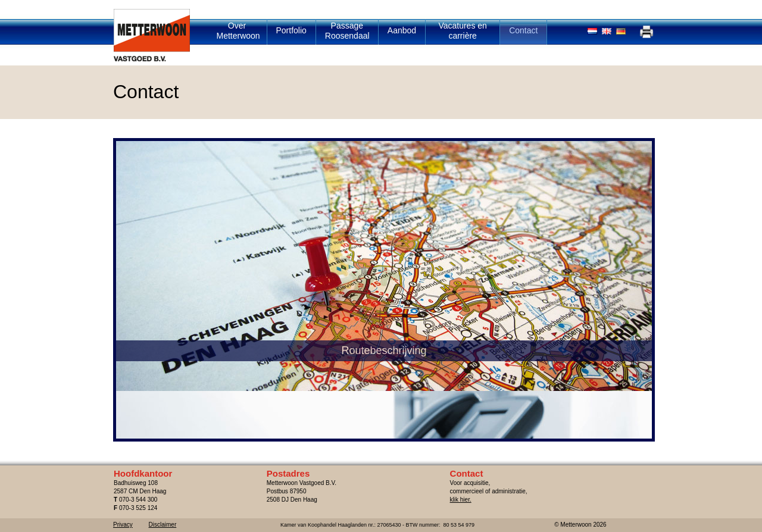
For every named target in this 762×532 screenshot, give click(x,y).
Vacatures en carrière (462, 31)
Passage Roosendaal (347, 31)
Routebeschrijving (250, 398)
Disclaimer (163, 525)
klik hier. (461, 500)
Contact (523, 30)
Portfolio (291, 30)
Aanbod (402, 30)
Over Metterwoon (238, 31)
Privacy (123, 525)
